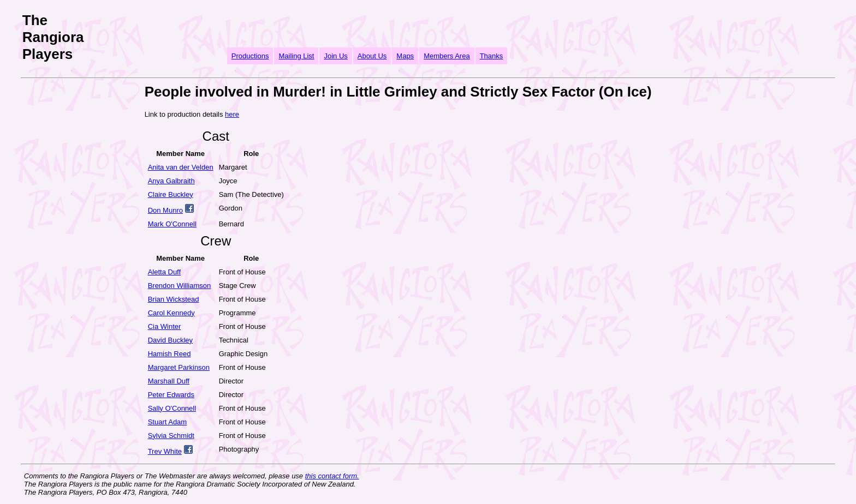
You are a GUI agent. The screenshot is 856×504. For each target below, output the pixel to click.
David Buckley (170, 340)
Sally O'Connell (172, 408)
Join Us (335, 56)
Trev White (165, 451)
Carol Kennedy (171, 313)
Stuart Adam (168, 422)
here (232, 114)
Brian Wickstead (174, 299)
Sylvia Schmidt (171, 436)
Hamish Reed (170, 354)
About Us (372, 56)
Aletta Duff (164, 272)
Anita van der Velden (181, 167)
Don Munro (165, 210)
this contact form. (332, 476)
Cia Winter (165, 326)
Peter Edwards (171, 395)
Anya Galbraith (171, 181)
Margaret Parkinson (179, 367)
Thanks (492, 56)
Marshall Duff (169, 381)
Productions (250, 56)
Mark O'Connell (172, 224)
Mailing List (296, 56)
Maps (405, 56)
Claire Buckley (171, 194)
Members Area (447, 56)
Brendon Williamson (180, 286)
